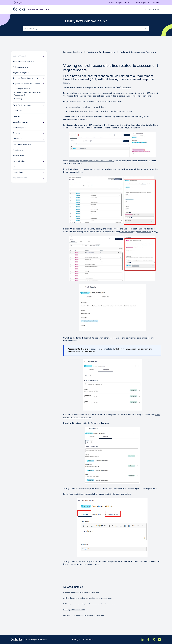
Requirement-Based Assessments (101, 52)
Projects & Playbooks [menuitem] (22, 73)
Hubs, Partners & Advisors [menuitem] (23, 61)
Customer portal (141, 2)
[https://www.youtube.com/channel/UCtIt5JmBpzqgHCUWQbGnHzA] (159, 639)
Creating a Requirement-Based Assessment (81, 592)
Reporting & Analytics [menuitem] (22, 144)
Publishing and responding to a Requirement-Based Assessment (90, 604)
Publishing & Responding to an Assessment (138, 52)
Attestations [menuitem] (18, 150)
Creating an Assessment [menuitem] (24, 89)
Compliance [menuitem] (18, 139)
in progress (94, 349)
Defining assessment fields (74, 610)
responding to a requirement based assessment (91, 161)
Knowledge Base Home (39, 9)
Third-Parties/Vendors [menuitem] (22, 105)
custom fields (127, 232)
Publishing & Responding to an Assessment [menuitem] (27, 94)
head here (127, 87)
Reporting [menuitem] (18, 99)
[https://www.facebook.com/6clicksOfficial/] (148, 639)
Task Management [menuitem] (20, 67)
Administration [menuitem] (19, 161)
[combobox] (84, 29)
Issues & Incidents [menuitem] (20, 122)
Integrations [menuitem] (18, 172)
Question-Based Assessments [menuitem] (25, 78)
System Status (152, 9)
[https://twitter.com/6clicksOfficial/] (154, 639)
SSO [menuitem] (15, 167)
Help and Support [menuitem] (20, 178)
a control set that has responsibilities (87, 107)
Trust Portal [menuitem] (17, 111)
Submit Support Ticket (119, 2)
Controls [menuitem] (16, 133)
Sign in (156, 2)
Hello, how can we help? (86, 21)
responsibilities (144, 232)
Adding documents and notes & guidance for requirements (88, 598)
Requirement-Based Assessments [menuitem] (27, 84)
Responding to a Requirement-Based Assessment (84, 615)
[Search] (146, 29)
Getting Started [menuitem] (19, 56)
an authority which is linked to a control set (89, 111)
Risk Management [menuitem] (20, 127)
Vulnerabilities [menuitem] (18, 155)
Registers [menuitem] (16, 116)
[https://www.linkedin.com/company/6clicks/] (143, 639)
